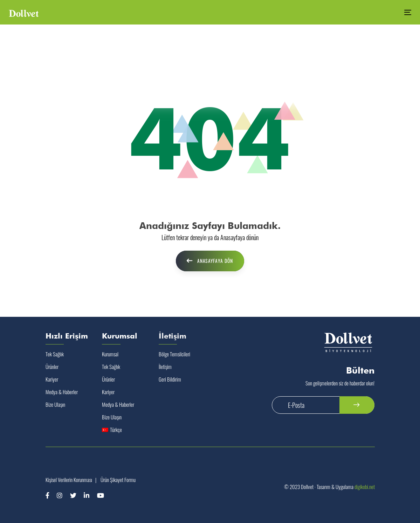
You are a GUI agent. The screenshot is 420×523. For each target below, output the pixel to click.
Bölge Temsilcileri (174, 354)
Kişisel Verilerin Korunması (69, 480)
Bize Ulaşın (55, 404)
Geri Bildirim (170, 379)
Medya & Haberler (62, 392)
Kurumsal (110, 354)
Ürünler (52, 367)
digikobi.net (365, 487)
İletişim (165, 367)
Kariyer (52, 379)
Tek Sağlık (55, 354)
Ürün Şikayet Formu (118, 480)
